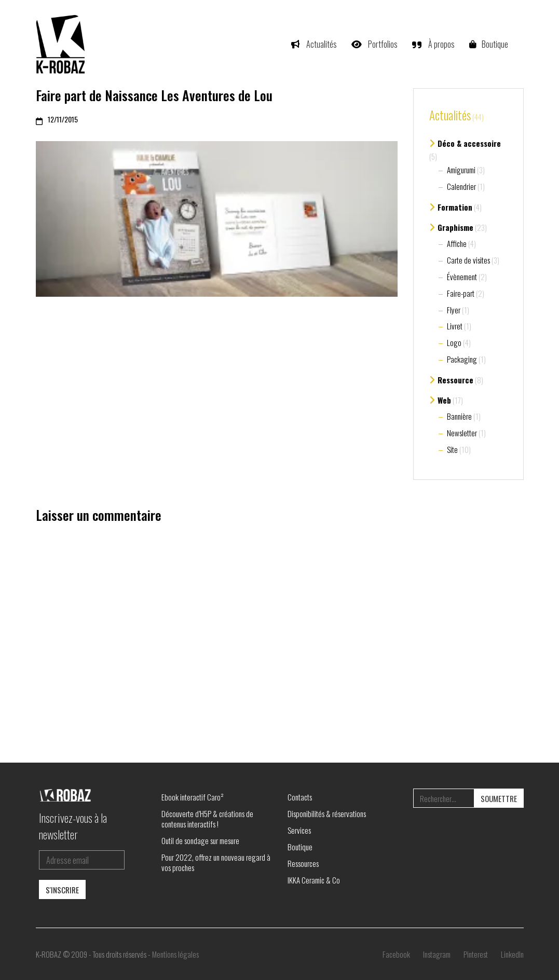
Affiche (457, 243)
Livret (455, 326)
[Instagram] (437, 954)
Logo (454, 342)
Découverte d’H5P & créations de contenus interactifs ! (207, 819)
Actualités (450, 116)
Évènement (462, 277)
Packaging (462, 359)
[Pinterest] (476, 954)
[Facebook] (396, 954)
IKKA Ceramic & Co (314, 880)
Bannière (459, 416)
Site (452, 449)
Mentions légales (175, 954)
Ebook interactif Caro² (193, 797)
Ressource (455, 380)
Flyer (454, 310)
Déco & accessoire (469, 143)
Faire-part (461, 293)
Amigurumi (461, 170)
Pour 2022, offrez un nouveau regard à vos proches (216, 862)
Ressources (303, 863)
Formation (455, 207)
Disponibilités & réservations (327, 813)
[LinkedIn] (512, 954)
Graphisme (455, 227)
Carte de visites (468, 260)
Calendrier (461, 186)
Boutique (300, 847)
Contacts (300, 797)
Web (444, 400)
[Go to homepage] (62, 44)
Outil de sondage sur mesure (200, 840)
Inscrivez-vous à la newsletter (73, 826)
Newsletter (462, 433)
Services (299, 830)
